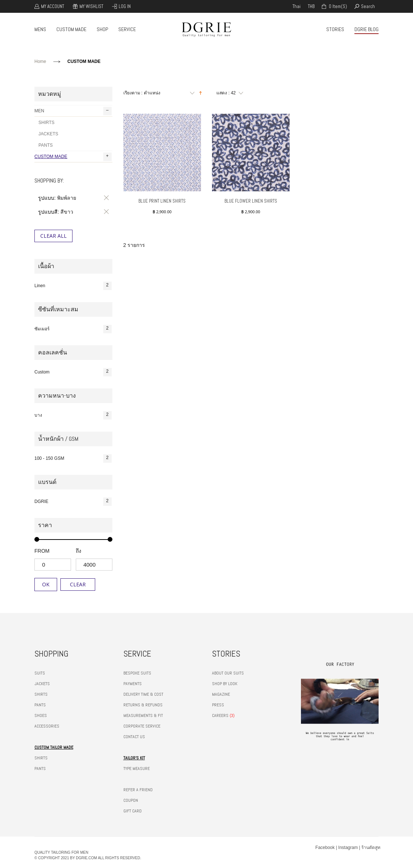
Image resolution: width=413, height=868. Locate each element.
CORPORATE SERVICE (142, 726)
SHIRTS (46, 123)
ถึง (79, 551)
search (368, 6)
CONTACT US (134, 737)
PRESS (218, 705)
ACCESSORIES (47, 726)
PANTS (46, 145)
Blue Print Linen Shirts (162, 201)
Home (40, 61)
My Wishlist (91, 6)
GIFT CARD (133, 811)
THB (311, 6)
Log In (125, 6)
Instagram (348, 848)
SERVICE (127, 29)
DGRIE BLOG (367, 29)
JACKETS (48, 134)
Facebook (325, 848)
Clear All (53, 236)
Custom (73, 372)
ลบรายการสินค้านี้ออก (105, 198)
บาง (73, 415)
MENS (40, 29)
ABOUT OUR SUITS (228, 673)
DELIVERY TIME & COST (143, 694)
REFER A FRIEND (138, 790)
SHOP (102, 29)
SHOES (41, 715)
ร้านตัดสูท (371, 848)
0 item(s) (337, 6)
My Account (53, 6)
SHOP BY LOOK (225, 684)
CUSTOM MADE (71, 29)
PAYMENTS (133, 684)
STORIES (335, 29)
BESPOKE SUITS (137, 673)
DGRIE (73, 502)
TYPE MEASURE (137, 769)
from (42, 551)
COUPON (131, 800)
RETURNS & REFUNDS (143, 705)
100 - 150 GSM (73, 459)
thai (297, 6)
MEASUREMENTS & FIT (143, 715)
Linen (73, 286)
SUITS (40, 673)
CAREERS (220, 715)
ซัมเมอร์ (73, 329)
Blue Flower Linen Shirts (251, 201)
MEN (73, 111)
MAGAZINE (221, 694)
